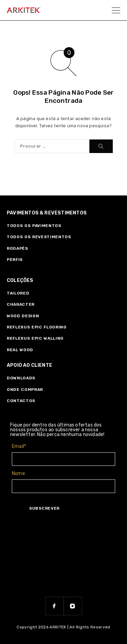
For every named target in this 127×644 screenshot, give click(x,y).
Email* (19, 446)
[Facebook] (55, 606)
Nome (18, 473)
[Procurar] (101, 146)
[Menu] (116, 10)
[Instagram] (73, 606)
